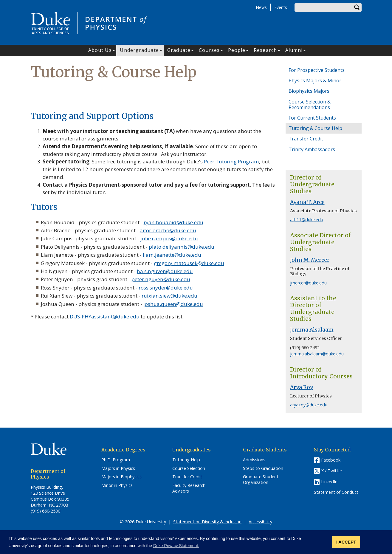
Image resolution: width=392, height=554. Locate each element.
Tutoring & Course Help (315, 128)
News (261, 7)
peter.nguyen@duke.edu (161, 279)
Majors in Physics (118, 468)
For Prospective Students (317, 70)
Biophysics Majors (309, 91)
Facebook (331, 460)
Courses (209, 50)
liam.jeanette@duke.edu (172, 255)
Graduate (179, 50)
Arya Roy (302, 387)
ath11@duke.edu (307, 220)
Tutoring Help (186, 460)
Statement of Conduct (336, 492)
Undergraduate (139, 50)
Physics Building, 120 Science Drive (48, 490)
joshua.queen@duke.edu (173, 304)
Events (281, 7)
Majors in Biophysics (121, 477)
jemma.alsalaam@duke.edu (317, 354)
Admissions (254, 460)
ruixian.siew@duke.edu (169, 296)
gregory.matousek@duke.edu (189, 263)
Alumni (294, 50)
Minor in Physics (117, 485)
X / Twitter (332, 471)
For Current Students (312, 118)
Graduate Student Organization (261, 480)
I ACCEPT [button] (346, 542)
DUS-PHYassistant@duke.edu (105, 317)
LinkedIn (329, 482)
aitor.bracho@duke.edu (168, 230)
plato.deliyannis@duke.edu (182, 247)
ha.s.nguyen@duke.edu (165, 271)
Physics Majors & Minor (315, 81)
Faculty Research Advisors (189, 488)
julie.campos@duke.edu (169, 238)
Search (357, 7)
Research (265, 50)
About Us (100, 50)
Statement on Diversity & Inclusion (207, 522)
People (237, 50)
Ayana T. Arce (307, 202)
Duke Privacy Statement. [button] (176, 546)
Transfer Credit (306, 139)
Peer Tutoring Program (231, 161)
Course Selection (189, 468)
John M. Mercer (310, 260)
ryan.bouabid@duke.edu (173, 222)
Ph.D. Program (116, 460)
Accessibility (260, 522)
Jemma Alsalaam (312, 330)
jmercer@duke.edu (308, 283)
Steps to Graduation (263, 468)
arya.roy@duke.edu (309, 405)
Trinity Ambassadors (312, 149)
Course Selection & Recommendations (310, 105)
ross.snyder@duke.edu (166, 288)
